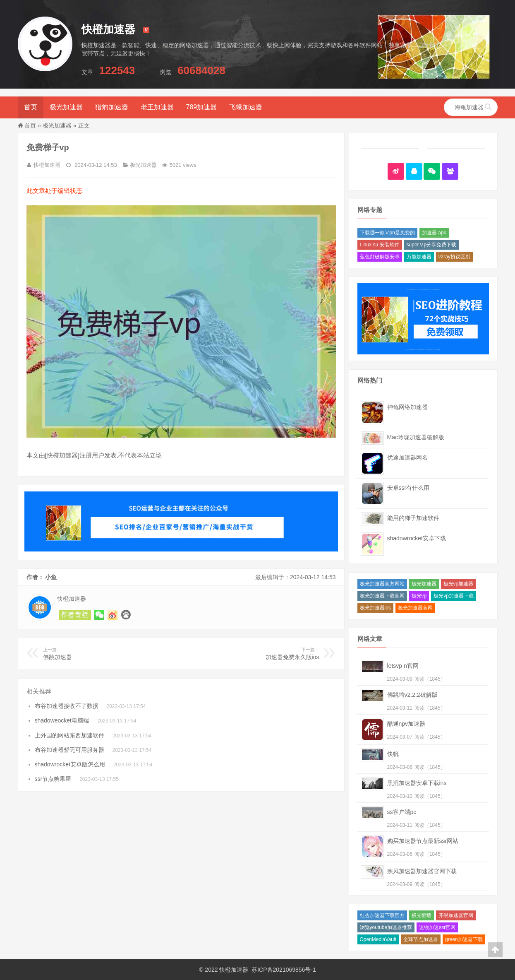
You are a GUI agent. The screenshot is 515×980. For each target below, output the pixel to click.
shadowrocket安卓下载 (417, 538)
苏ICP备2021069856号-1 (284, 970)
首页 (31, 107)
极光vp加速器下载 (454, 596)
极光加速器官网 (415, 608)
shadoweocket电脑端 (62, 720)
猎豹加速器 (112, 107)
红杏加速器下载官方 (382, 915)
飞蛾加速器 (246, 107)
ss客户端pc (402, 812)
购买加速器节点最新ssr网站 (423, 841)
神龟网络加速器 (407, 407)
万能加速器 (419, 257)
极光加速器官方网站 (382, 584)
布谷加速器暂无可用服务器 (69, 750)
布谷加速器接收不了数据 (67, 706)
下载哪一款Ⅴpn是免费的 (387, 233)
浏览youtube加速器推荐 (386, 927)
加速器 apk (434, 233)
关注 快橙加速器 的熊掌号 (126, 615)
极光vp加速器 (459, 584)
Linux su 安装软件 (380, 245)
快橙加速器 (234, 970)
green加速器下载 (464, 939)
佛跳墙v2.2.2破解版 (412, 695)
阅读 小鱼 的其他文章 (75, 615)
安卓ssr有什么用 (408, 488)
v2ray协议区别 (454, 257)
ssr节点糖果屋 (53, 779)
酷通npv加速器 (406, 724)
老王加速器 (157, 107)
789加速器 (202, 107)
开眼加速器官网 (456, 915)
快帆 (393, 754)
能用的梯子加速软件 (413, 518)
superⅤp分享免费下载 (432, 245)
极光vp (419, 596)
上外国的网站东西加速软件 (69, 735)
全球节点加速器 (421, 939)
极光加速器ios (375, 608)
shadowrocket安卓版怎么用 (70, 764)
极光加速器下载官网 (382, 596)
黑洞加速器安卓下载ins (417, 783)
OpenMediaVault (378, 939)
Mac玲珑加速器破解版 (416, 437)
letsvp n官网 (403, 666)
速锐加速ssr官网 (437, 927)
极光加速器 (66, 107)
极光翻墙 (422, 915)
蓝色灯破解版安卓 (380, 257)
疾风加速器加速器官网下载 (422, 871)
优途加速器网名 (407, 457)
